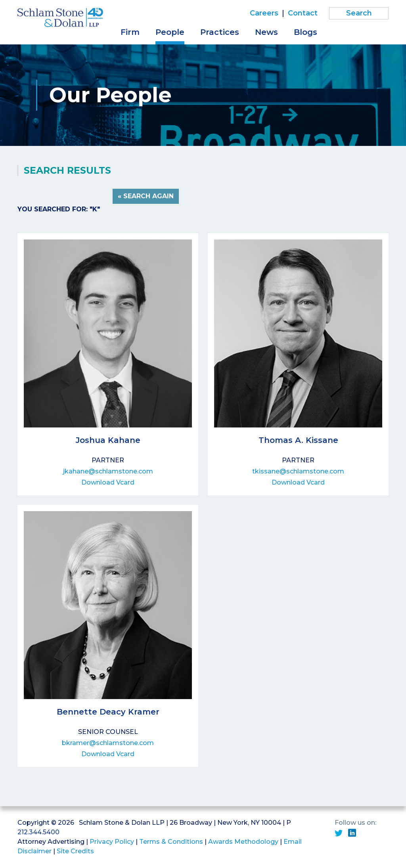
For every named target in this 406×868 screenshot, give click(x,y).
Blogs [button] (305, 32)
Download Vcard (108, 482)
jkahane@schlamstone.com (108, 471)
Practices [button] (220, 32)
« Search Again (146, 196)
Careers (264, 13)
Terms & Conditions (171, 842)
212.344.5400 (38, 832)
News (266, 32)
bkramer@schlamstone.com (108, 743)
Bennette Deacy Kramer (108, 712)
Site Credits (75, 851)
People (170, 32)
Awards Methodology (243, 842)
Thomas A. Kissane (298, 440)
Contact (303, 13)
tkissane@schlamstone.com (298, 471)
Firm (130, 32)
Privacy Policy (112, 842)
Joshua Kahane (108, 440)
